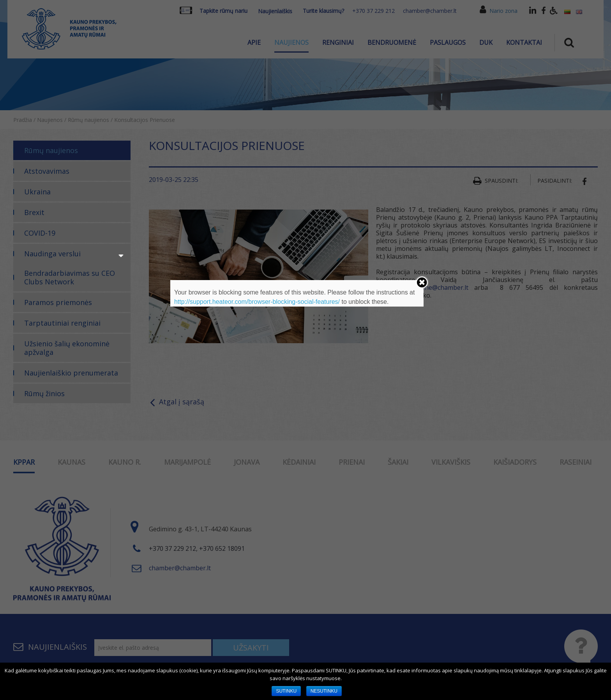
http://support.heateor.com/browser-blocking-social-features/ (257, 302)
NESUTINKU (324, 691)
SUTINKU (286, 691)
